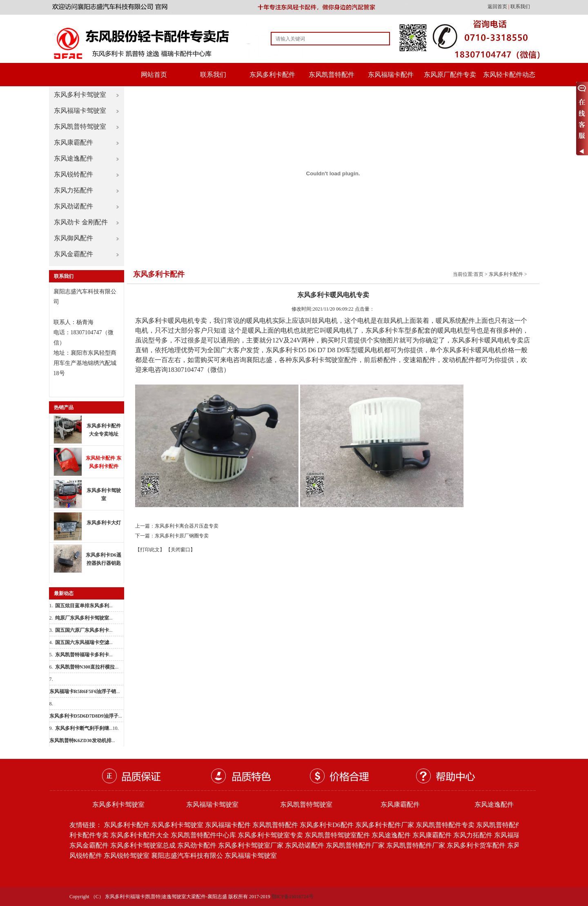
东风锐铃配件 (73, 174)
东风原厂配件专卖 (450, 75)
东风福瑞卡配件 (391, 75)
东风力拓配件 (73, 190)
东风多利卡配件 (272, 75)
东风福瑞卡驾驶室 (80, 111)
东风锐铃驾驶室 (127, 856)
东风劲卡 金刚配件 (81, 222)
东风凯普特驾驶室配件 (337, 835)
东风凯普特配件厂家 (355, 845)
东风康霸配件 (73, 142)
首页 (479, 274)
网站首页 (154, 75)
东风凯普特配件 (332, 75)
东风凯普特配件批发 (506, 825)
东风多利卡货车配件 (476, 845)
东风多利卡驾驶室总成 (143, 845)
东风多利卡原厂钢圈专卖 (182, 536)
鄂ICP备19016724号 (293, 897)
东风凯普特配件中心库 (203, 835)
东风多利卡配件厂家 (385, 825)
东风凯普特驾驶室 (80, 126)
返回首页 (498, 7)
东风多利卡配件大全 (140, 835)
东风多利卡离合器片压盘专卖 (187, 526)
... (84, 606)
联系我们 (520, 7)
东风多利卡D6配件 (327, 825)
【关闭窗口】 (180, 550)
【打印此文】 (150, 550)
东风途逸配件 (73, 158)
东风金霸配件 (73, 254)
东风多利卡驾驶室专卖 (270, 835)
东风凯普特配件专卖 (445, 825)
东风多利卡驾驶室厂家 (251, 845)
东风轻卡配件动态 (509, 75)
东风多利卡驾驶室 (80, 95)
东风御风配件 (73, 238)
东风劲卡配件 (197, 845)
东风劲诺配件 (73, 206)
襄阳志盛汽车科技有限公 (187, 856)
